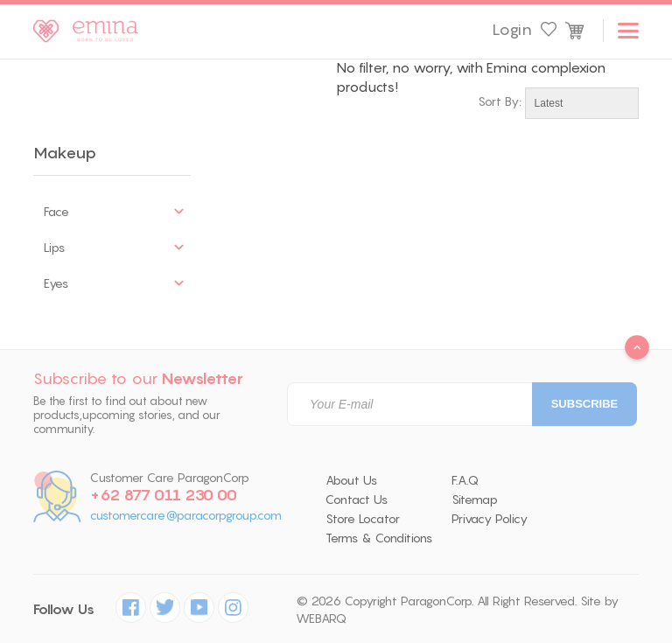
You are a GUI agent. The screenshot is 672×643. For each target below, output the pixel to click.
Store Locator (363, 519)
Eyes (56, 283)
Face (56, 212)
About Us (351, 480)
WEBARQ (321, 619)
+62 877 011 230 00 (164, 495)
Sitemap (475, 500)
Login (512, 30)
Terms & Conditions (379, 538)
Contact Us (357, 500)
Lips (54, 248)
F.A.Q (465, 480)
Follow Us (64, 609)
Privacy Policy (490, 519)
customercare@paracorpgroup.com (186, 516)
